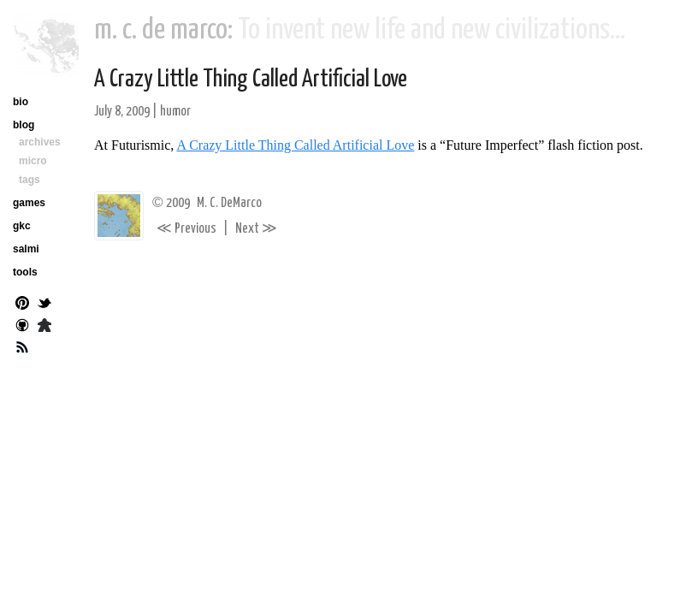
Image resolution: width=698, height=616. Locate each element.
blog (24, 125)
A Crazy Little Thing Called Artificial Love (251, 80)
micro (33, 161)
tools (25, 272)
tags (30, 180)
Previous (186, 229)
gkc (22, 226)
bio (21, 102)
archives (40, 142)
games (29, 203)
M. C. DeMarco (229, 203)
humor (175, 112)
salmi (26, 249)
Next (256, 229)
